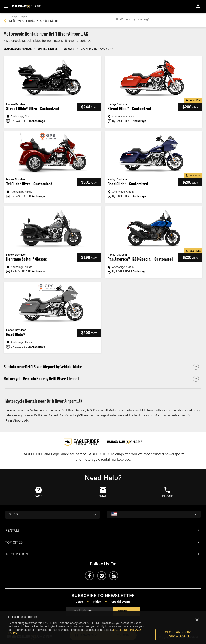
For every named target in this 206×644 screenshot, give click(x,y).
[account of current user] (198, 6)
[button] (103, 367)
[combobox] (55, 20)
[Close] (197, 620)
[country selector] (52, 515)
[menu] (6, 6)
